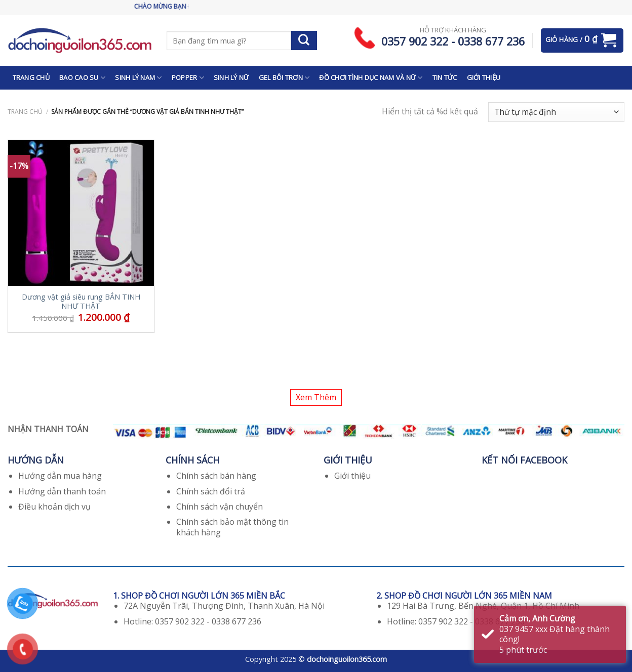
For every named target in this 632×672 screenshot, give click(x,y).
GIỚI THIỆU (484, 77)
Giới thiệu (352, 476)
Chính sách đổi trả (211, 491)
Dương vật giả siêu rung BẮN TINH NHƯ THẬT (81, 302)
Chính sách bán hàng (216, 476)
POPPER (188, 78)
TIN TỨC (445, 77)
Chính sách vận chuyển (220, 507)
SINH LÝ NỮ (231, 77)
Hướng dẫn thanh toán (62, 491)
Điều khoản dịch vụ (54, 507)
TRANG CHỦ (31, 77)
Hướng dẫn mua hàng (60, 476)
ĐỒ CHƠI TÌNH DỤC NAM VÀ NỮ (371, 78)
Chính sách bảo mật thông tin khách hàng (232, 527)
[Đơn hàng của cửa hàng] (556, 112)
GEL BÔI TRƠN (284, 78)
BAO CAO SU (82, 78)
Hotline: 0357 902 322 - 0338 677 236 (192, 621)
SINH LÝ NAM (138, 78)
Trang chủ (25, 112)
